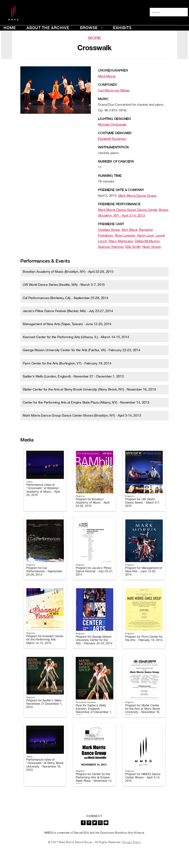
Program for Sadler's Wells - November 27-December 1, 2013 (45, 704)
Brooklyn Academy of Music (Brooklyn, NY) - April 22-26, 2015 (68, 272)
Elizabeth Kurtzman (112, 139)
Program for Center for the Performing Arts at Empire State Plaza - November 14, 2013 (94, 779)
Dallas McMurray (147, 241)
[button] (186, 13)
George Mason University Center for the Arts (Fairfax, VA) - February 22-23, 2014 (81, 350)
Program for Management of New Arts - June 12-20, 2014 (144, 571)
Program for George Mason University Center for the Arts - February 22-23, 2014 (94, 640)
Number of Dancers (116, 161)
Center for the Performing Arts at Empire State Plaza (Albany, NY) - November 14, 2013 (86, 402)
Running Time (110, 176)
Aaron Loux (145, 235)
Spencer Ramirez (111, 247)
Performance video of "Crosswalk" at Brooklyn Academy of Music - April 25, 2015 (43, 490)
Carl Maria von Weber (114, 90)
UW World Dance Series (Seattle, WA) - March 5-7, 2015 (64, 285)
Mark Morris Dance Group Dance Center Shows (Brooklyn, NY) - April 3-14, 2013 (82, 415)
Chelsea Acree (109, 230)
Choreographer (113, 70)
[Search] (166, 12)
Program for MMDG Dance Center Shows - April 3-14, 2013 (143, 777)
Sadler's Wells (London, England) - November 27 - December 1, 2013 (73, 376)
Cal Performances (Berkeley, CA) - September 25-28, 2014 (66, 298)
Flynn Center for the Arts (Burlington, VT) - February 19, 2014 (67, 363)
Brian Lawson (125, 235)
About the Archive (48, 28)
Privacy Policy (132, 842)
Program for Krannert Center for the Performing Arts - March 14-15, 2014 (45, 640)
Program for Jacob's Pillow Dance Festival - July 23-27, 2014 (94, 571)
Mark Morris (107, 76)
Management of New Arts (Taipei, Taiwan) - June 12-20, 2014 (67, 324)
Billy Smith (133, 247)
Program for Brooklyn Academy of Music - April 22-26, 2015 (93, 503)
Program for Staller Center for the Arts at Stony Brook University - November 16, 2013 (143, 710)
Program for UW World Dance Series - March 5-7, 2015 (143, 503)
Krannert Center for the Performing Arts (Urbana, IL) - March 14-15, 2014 (76, 337)
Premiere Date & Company (121, 190)
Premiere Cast (111, 224)
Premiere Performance (119, 204)
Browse (92, 28)
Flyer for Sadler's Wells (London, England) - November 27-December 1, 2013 (94, 710)
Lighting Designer (114, 119)
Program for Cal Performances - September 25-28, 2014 (44, 571)
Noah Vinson (152, 247)
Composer (107, 85)
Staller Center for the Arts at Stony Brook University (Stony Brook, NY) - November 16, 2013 (89, 389)
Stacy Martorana (121, 241)
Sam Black (130, 230)
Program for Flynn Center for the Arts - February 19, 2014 (144, 638)
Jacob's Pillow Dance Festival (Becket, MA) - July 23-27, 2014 (68, 311)
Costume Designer (115, 133)
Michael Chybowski (112, 124)
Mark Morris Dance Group (137, 195)
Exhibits (122, 28)
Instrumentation (113, 147)
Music (103, 99)
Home (10, 28)
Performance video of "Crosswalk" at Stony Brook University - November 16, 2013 (45, 765)
